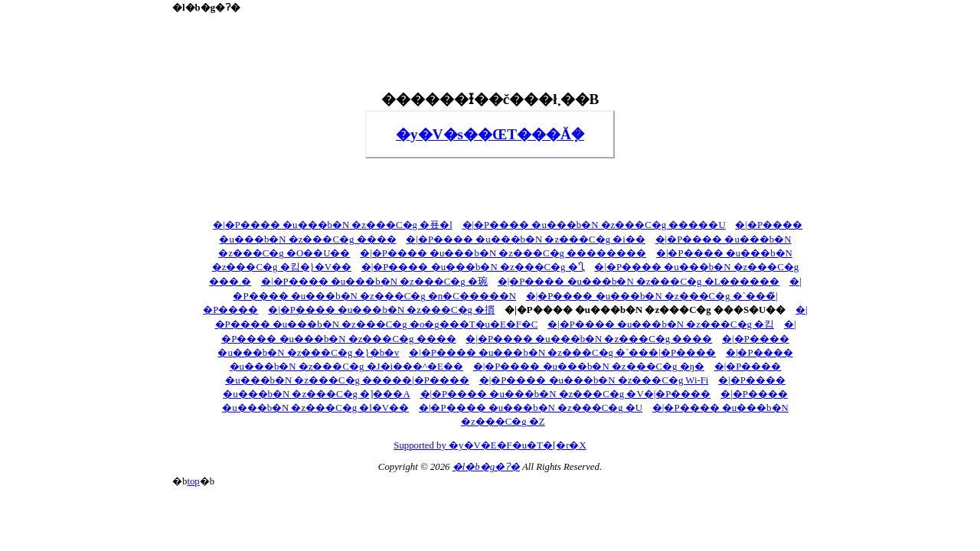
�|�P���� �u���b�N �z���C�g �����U (594, 225)
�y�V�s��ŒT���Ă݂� (490, 134)
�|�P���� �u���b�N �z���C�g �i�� (525, 240)
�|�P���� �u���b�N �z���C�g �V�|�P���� (566, 394)
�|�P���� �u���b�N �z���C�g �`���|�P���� (562, 353)
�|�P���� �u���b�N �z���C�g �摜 (381, 310)
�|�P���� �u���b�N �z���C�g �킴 (661, 324)
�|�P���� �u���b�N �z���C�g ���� (589, 339)
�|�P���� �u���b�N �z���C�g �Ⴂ (473, 267)
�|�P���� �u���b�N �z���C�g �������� (503, 253)
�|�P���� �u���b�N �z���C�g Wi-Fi (594, 380)
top (193, 481)
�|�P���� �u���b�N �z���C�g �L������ (639, 282)
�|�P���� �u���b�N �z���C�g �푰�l (332, 225)
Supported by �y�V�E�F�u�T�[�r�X (490, 445)
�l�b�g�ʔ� (486, 467)
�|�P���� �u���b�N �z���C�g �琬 (374, 282)
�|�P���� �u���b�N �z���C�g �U (531, 408)
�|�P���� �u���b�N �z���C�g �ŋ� (589, 367)
